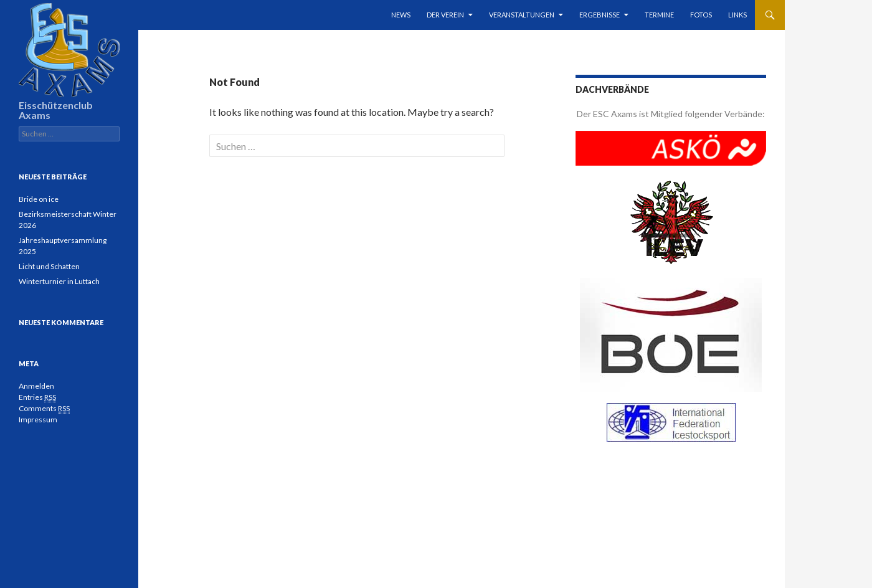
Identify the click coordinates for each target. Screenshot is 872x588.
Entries (37, 397)
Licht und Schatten (49, 266)
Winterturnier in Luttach (59, 281)
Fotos (701, 15)
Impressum (38, 420)
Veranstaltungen (522, 15)
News (401, 15)
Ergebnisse (599, 15)
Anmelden (36, 386)
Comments (44, 409)
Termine (659, 15)
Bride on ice (39, 199)
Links (737, 15)
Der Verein (445, 15)
